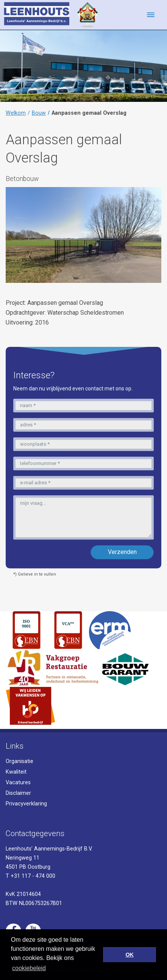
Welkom (16, 113)
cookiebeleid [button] (29, 968)
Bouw (39, 113)
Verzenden (122, 552)
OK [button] (130, 955)
